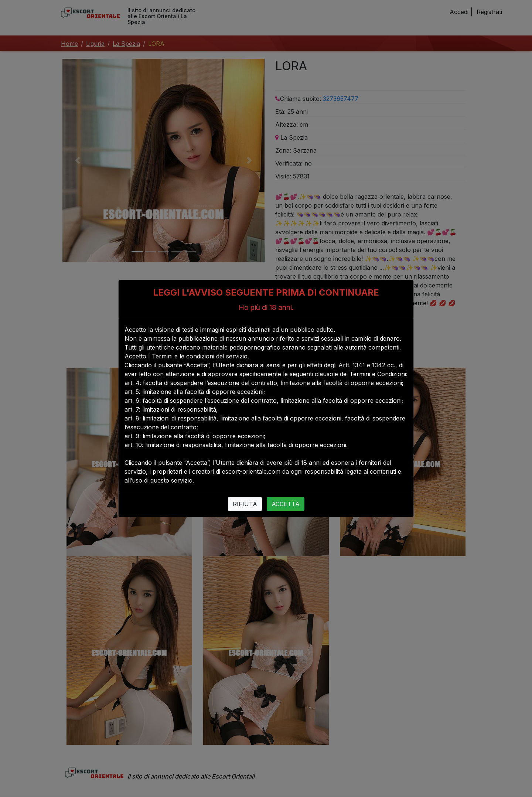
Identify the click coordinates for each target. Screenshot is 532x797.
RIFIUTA (245, 504)
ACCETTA (286, 504)
